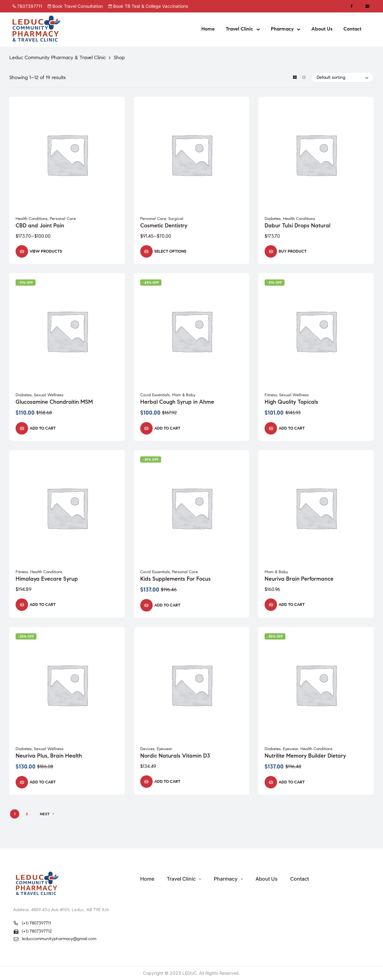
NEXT (47, 814)
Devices (147, 749)
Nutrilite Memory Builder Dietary (305, 756)
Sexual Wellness (49, 395)
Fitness (271, 395)
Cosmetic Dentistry (164, 226)
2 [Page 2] (27, 814)
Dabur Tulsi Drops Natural (297, 226)
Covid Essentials (155, 395)
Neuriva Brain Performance (299, 579)
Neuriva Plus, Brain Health (49, 756)
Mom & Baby (184, 395)
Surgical (176, 219)
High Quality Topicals (291, 402)
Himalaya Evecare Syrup (47, 579)
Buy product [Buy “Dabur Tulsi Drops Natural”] (293, 251)
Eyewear (165, 749)
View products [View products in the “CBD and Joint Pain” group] (46, 251)
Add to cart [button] (43, 428)
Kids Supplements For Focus (175, 579)
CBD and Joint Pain (40, 226)
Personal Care (63, 219)
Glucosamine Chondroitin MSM (54, 402)
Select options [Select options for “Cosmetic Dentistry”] (170, 251)
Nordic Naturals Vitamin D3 (175, 756)
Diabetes (273, 219)
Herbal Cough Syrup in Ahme (177, 402)
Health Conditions (32, 219)
